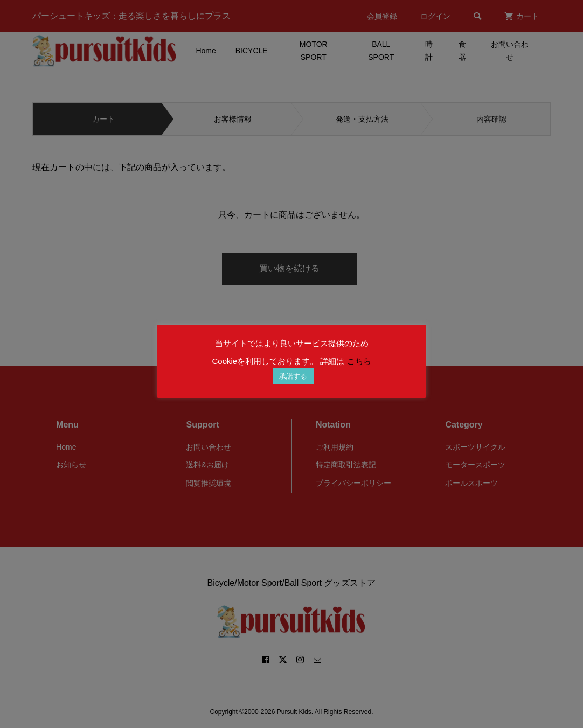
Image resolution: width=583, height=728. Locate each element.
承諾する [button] (293, 376)
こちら (359, 361)
